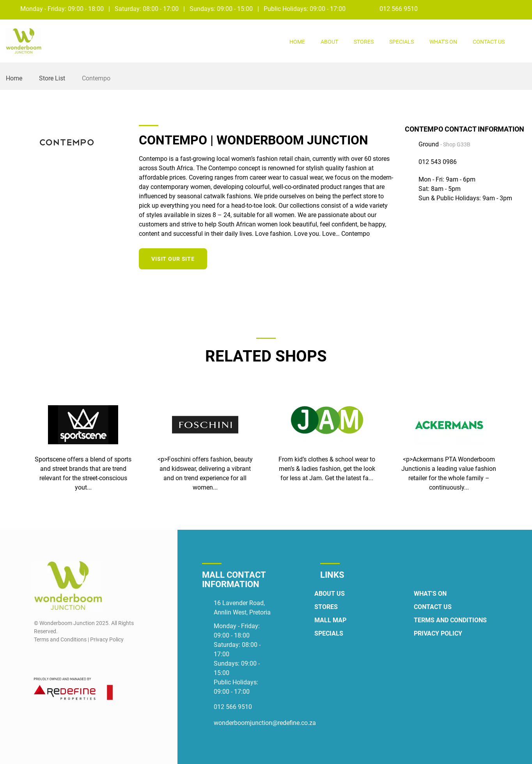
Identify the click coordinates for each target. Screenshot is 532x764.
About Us (330, 594)
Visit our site (173, 259)
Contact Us (489, 42)
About (329, 42)
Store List (52, 78)
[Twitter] (388, 258)
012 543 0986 (438, 162)
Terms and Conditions (450, 620)
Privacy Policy (438, 633)
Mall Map (330, 620)
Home (297, 42)
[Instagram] (521, 9)
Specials (402, 42)
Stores (364, 42)
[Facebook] (506, 9)
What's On (443, 42)
